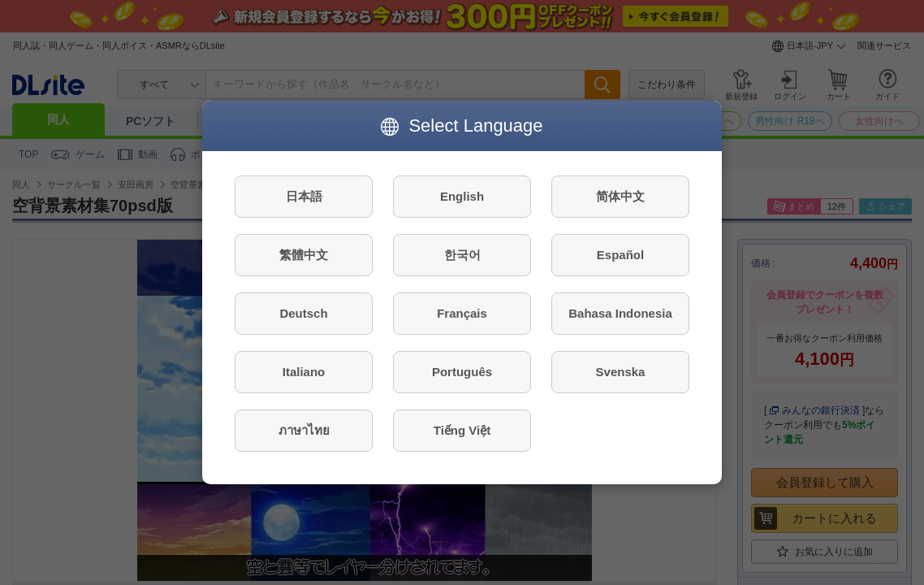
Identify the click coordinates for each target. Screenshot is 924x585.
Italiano (304, 372)
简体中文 (620, 196)
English (462, 196)
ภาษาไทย (304, 430)
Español (620, 255)
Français (462, 313)
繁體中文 (304, 255)
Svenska (621, 372)
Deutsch (303, 313)
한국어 (462, 255)
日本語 (304, 196)
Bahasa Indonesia (620, 313)
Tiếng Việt (462, 430)
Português (462, 372)
